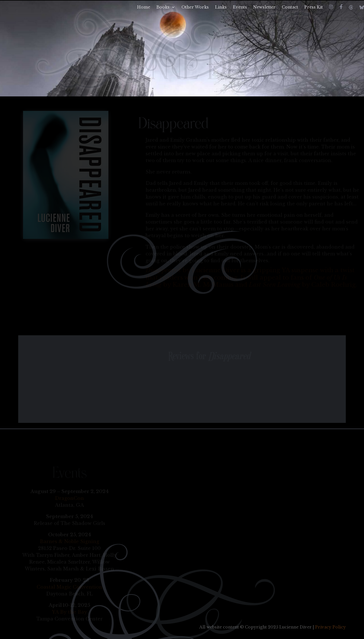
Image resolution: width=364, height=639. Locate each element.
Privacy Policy (330, 627)
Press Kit (314, 7)
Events (240, 7)
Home (144, 7)
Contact (290, 7)
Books (163, 7)
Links (221, 7)
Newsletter (264, 7)
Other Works (195, 7)
